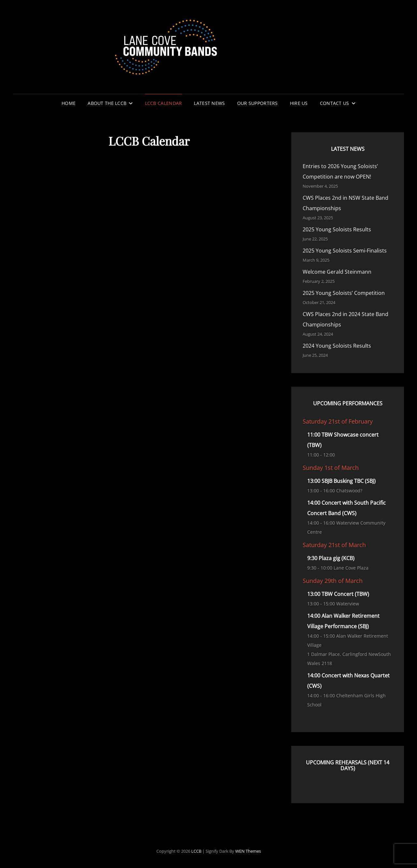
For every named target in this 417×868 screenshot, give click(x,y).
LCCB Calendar (164, 103)
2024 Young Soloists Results (337, 346)
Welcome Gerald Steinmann (337, 272)
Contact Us (335, 103)
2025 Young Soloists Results (337, 229)
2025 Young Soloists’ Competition (344, 293)
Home (69, 103)
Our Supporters (258, 103)
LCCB (196, 851)
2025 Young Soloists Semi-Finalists (345, 251)
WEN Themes (248, 851)
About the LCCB (107, 103)
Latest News (209, 103)
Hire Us (299, 103)
